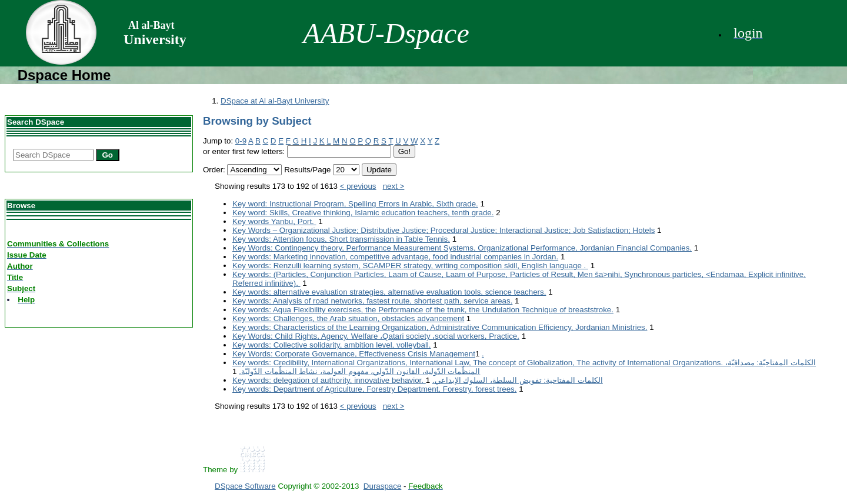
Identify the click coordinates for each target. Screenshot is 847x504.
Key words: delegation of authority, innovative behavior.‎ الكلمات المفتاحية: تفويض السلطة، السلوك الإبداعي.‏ (418, 380)
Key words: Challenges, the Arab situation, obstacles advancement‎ (348, 318)
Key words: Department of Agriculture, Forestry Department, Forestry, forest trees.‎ (374, 389)
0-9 (241, 141)
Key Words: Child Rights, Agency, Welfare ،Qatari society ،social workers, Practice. (376, 336)
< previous (358, 186)
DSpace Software (245, 486)
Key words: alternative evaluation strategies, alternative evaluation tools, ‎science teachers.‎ (389, 292)
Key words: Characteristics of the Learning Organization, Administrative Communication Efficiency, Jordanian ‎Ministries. (440, 327)
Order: (214, 170)
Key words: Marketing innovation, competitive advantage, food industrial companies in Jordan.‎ (395, 257)
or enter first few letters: (244, 151)
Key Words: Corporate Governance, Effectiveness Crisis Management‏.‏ (358, 354)
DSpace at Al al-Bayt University (275, 101)
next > (394, 186)
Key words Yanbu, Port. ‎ (274, 221)
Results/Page (307, 170)
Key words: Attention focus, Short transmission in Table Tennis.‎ (341, 239)
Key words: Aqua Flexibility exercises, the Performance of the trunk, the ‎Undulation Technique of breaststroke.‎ (423, 310)
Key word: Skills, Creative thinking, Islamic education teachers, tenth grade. (363, 213)
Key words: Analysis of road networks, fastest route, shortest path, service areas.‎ (372, 301)
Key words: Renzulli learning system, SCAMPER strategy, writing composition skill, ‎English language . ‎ (410, 266)
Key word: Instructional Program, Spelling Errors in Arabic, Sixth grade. (355, 204)
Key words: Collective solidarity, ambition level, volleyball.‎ (332, 345)
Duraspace (382, 486)
